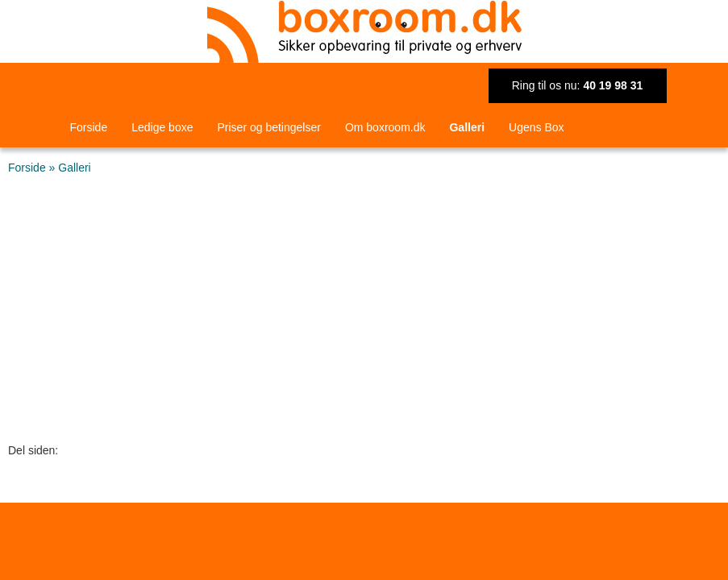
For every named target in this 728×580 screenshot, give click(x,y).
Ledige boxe (162, 127)
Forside (89, 127)
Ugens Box (536, 127)
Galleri (467, 127)
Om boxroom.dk (385, 127)
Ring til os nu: (578, 85)
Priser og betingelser (268, 127)
